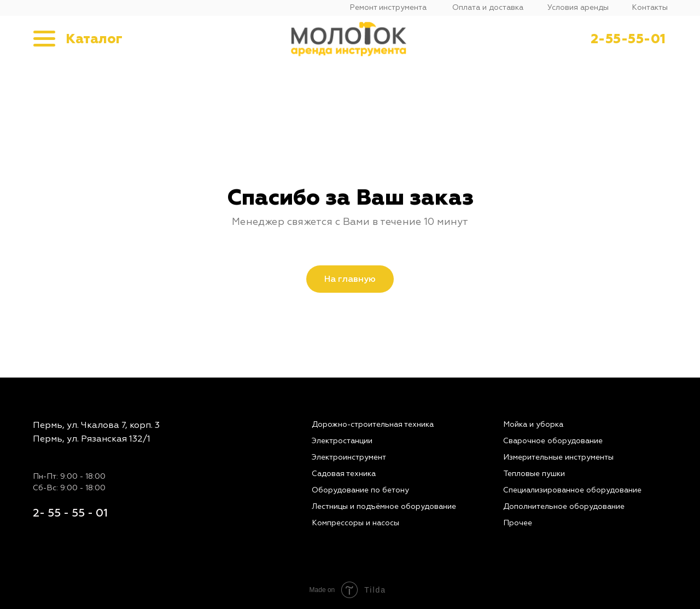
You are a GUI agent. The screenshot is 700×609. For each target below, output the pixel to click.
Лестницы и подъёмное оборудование (384, 506)
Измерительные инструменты (558, 457)
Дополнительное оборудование (564, 506)
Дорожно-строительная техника (373, 424)
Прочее (518, 523)
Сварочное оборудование (553, 441)
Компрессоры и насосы (355, 523)
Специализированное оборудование (572, 490)
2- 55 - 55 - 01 (70, 513)
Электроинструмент (349, 457)
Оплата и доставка (488, 7)
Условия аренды (578, 7)
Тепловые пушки (534, 474)
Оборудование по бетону (360, 490)
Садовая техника (344, 474)
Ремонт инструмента (388, 7)
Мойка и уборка (533, 424)
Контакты (650, 7)
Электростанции (342, 441)
